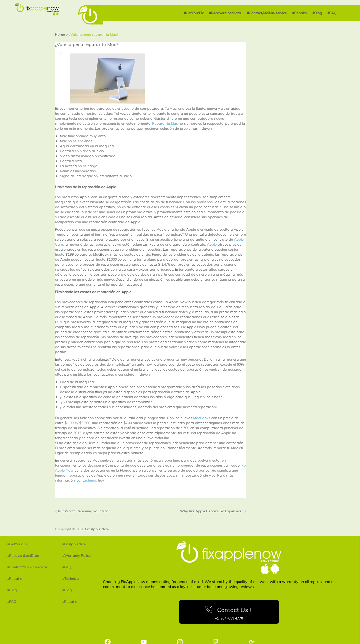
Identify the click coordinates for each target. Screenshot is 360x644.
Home (60, 34)
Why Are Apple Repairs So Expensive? (213, 511)
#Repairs (299, 13)
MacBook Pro (79, 488)
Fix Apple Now (97, 529)
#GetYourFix (194, 13)
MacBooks (202, 418)
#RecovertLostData (225, 13)
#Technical (71, 579)
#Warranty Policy (76, 556)
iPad (59, 488)
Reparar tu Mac (165, 123)
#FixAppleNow (74, 544)
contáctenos (87, 480)
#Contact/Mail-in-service (267, 13)
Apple (212, 244)
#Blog (317, 13)
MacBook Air (106, 488)
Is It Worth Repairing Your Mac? (82, 511)
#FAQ (332, 13)
